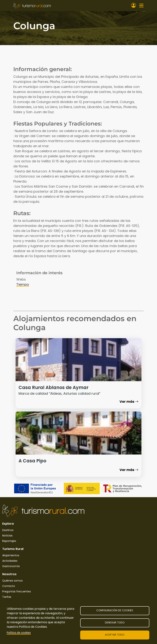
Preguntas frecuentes (17, 591)
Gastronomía (11, 566)
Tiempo (23, 284)
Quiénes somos (12, 581)
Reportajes (9, 541)
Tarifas (7, 597)
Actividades (10, 561)
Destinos (8, 530)
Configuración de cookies (115, 610)
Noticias (7, 536)
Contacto (9, 586)
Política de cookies (19, 633)
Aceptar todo (115, 635)
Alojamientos (11, 555)
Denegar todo (115, 623)
